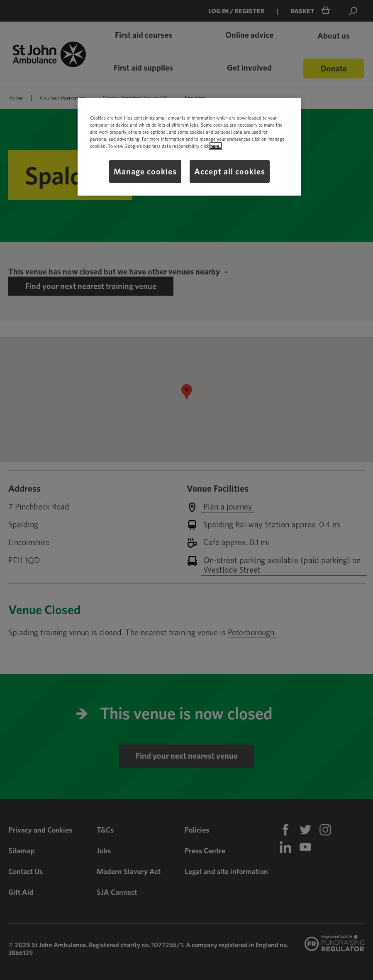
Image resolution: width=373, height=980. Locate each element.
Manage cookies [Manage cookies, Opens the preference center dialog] (145, 171)
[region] (189, 147)
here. (216, 146)
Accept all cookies (230, 171)
